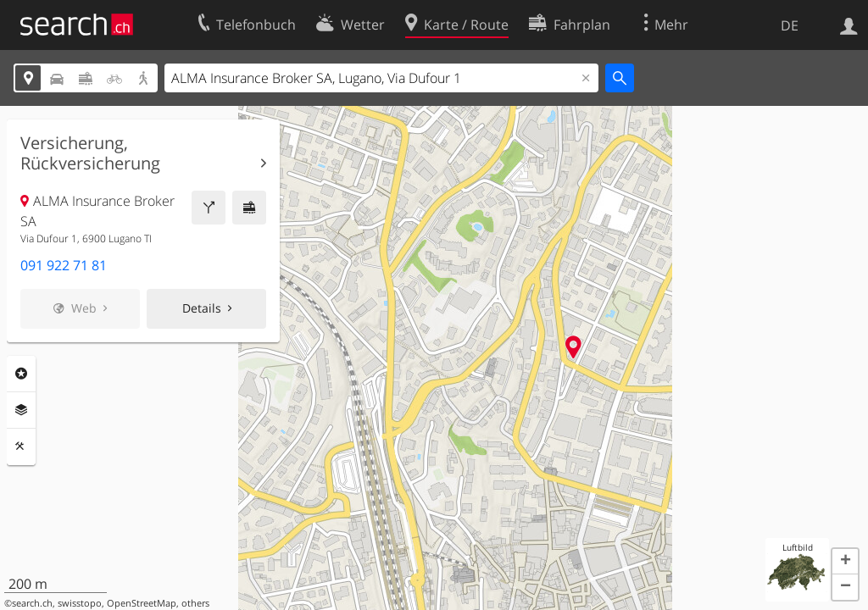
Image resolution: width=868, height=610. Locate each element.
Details (202, 308)
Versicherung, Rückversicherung (90, 153)
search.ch (32, 603)
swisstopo (80, 603)
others (195, 603)
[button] (845, 562)
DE (790, 25)
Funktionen (21, 446)
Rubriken (21, 374)
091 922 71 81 (64, 265)
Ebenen (21, 410)
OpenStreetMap (142, 603)
